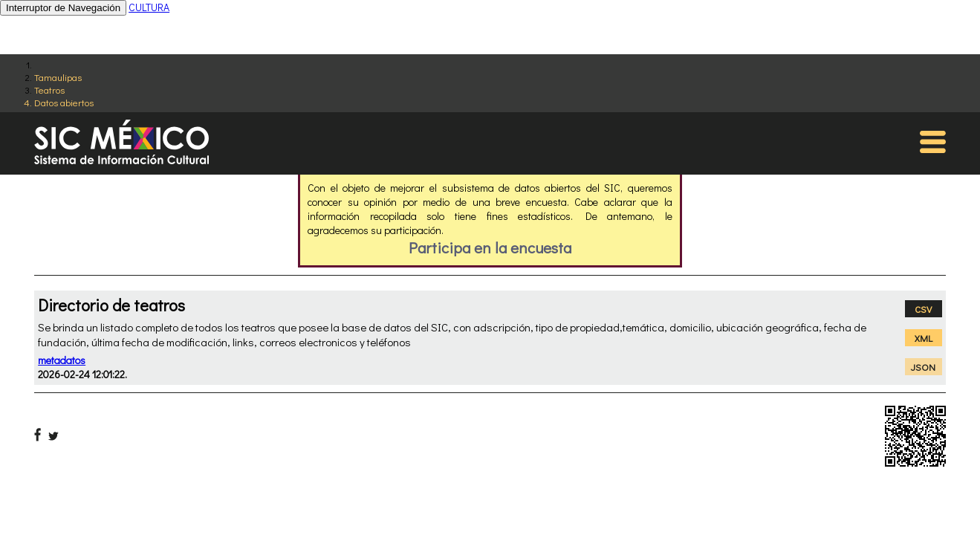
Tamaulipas (58, 77)
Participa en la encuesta (490, 247)
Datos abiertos (64, 102)
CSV (923, 309)
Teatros (49, 90)
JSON (923, 367)
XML (924, 338)
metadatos (62, 360)
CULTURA (149, 7)
